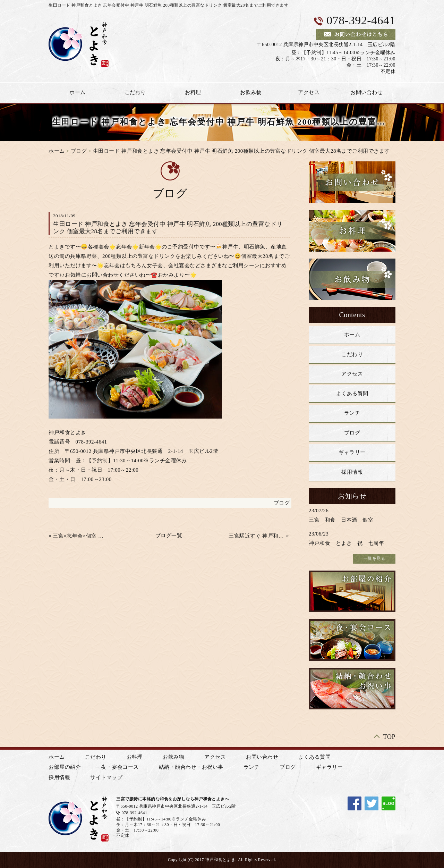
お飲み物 (251, 92)
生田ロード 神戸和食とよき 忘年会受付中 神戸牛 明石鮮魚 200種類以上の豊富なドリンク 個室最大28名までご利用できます (241, 151)
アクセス (309, 92)
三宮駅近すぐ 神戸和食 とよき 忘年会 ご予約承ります (257, 536)
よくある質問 (352, 394)
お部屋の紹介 (65, 767)
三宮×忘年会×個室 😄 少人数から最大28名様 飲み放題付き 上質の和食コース (81, 536)
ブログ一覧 (169, 536)
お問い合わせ (366, 92)
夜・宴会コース (120, 767)
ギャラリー (352, 452)
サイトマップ (106, 777)
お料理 (193, 92)
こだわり (135, 92)
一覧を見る (374, 558)
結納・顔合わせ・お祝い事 (191, 767)
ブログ (79, 151)
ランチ (352, 413)
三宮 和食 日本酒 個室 (341, 520)
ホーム (78, 92)
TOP (389, 737)
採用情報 (352, 472)
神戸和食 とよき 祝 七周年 (346, 543)
